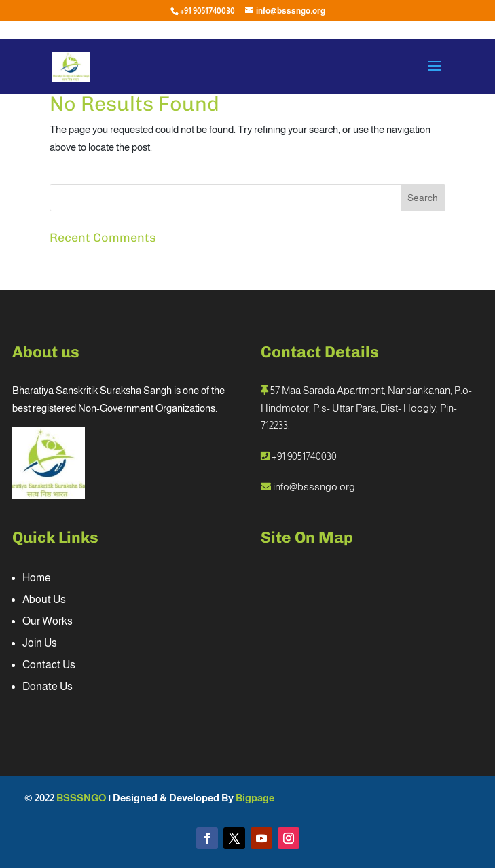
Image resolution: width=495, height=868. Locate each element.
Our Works (48, 621)
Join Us (40, 643)
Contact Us (49, 665)
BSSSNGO (82, 798)
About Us (44, 599)
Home (37, 578)
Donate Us (48, 686)
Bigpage (255, 798)
